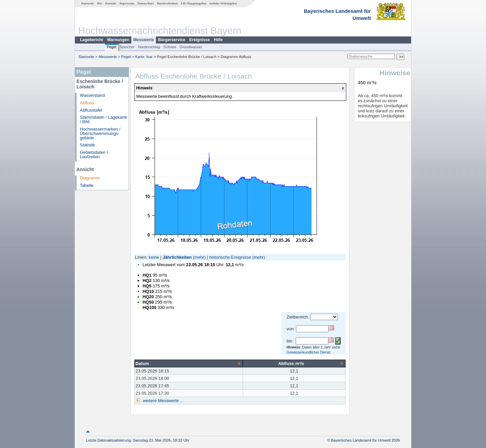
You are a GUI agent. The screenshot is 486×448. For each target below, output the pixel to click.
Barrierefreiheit (167, 3)
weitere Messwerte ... (163, 401)
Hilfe (218, 40)
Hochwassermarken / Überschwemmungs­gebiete (100, 133)
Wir (100, 3)
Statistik (88, 145)
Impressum (127, 3)
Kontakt (111, 3)
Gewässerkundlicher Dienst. (309, 352)
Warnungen (118, 40)
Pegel (112, 47)
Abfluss (87, 103)
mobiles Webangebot (223, 3)
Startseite (88, 3)
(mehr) (199, 257)
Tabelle (87, 185)
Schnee (170, 47)
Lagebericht (91, 40)
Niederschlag (149, 47)
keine (154, 257)
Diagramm (90, 178)
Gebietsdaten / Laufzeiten (94, 155)
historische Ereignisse (230, 257)
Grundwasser (191, 47)
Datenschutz (146, 3)
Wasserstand (92, 95)
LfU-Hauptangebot (194, 3)
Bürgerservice (172, 40)
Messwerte (144, 40)
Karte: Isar (144, 57)
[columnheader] (188, 363)
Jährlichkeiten (177, 257)
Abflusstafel (91, 110)
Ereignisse (200, 40)
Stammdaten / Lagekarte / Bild (104, 119)
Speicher (127, 47)
